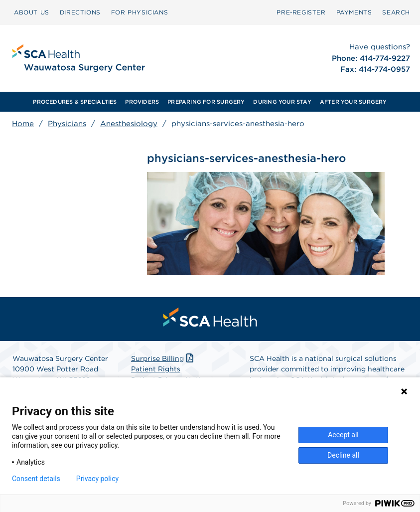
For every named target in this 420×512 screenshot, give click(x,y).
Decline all (343, 455)
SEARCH (396, 12)
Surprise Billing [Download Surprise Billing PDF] (163, 358)
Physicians (67, 124)
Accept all (343, 435)
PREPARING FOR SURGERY (206, 102)
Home (23, 124)
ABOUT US (32, 12)
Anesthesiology (129, 124)
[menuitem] (32, 12)
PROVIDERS (142, 102)
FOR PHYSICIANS (140, 12)
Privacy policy (97, 479)
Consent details (36, 479)
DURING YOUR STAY (282, 102)
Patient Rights (156, 369)
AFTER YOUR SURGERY (353, 102)
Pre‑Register (301, 12)
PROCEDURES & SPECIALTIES (75, 102)
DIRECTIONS (80, 12)
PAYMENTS (354, 12)
